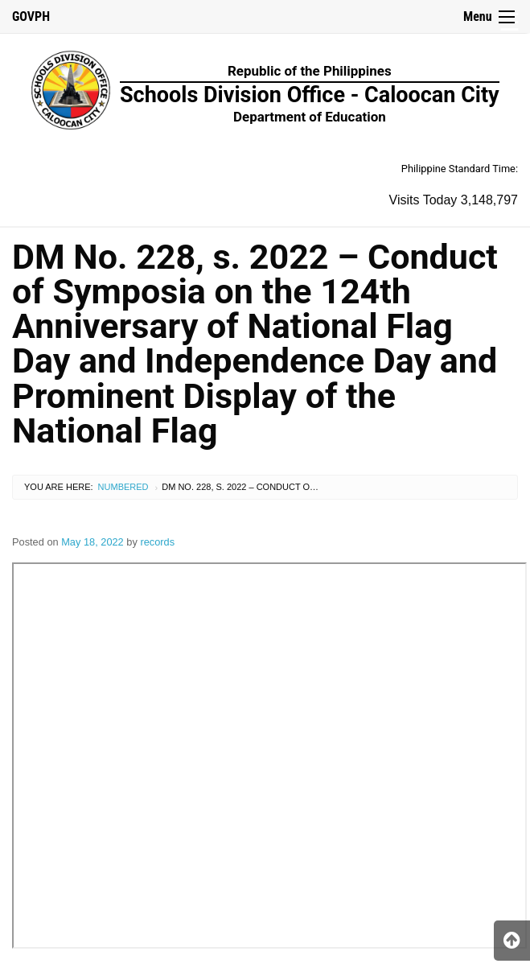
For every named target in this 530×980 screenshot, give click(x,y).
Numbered (123, 487)
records (157, 542)
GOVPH (31, 16)
